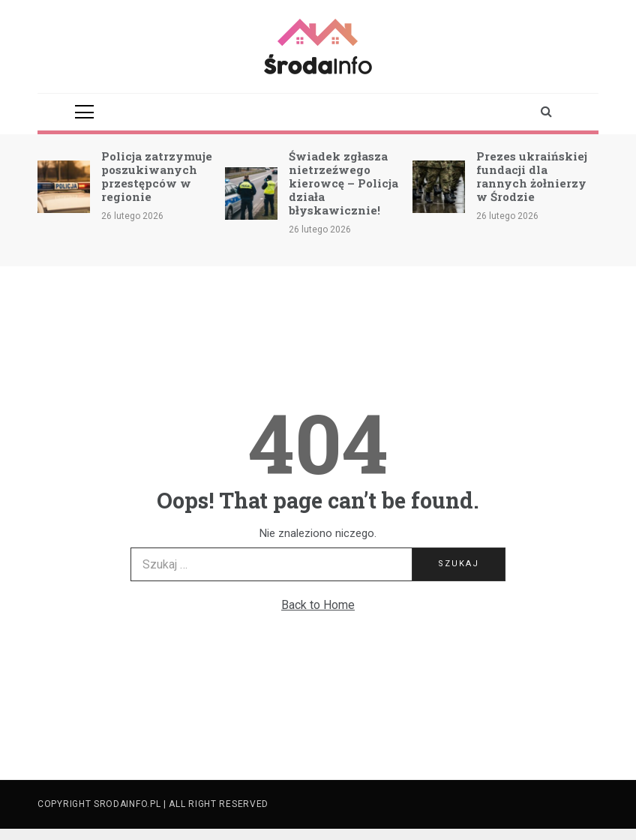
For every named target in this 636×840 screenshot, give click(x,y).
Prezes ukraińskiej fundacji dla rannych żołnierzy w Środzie (532, 176)
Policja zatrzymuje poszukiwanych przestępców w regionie (157, 176)
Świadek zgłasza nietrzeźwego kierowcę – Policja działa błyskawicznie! (343, 183)
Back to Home (318, 605)
